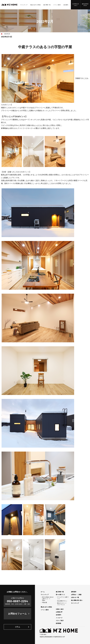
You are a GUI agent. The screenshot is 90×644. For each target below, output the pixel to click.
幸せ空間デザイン (62, 601)
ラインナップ (45, 595)
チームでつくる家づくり (63, 598)
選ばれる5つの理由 (46, 607)
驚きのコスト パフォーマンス (62, 604)
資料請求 (74, 592)
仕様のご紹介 (60, 609)
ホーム (43, 592)
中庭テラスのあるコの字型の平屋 (45, 47)
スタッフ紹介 (60, 621)
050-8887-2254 (17, 601)
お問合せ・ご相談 (76, 595)
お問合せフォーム (18, 614)
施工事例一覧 (60, 592)
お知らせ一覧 (75, 597)
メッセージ (59, 618)
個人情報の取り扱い (77, 600)
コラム (18, 627)
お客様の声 (59, 612)
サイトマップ (75, 603)
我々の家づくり (60, 595)
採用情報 (58, 623)
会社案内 (58, 615)
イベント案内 (45, 610)
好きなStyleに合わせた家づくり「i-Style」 (48, 599)
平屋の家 (44, 603)
